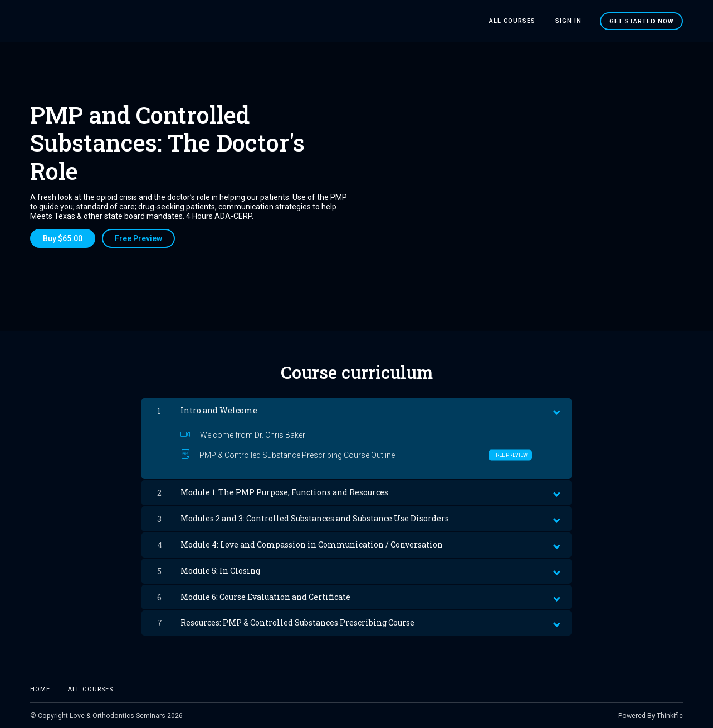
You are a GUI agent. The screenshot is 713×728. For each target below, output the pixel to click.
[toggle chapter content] (556, 408)
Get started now (642, 21)
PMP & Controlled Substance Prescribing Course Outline (356, 453)
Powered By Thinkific (651, 715)
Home (40, 688)
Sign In (570, 21)
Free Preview (140, 238)
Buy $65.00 (63, 238)
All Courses (517, 21)
